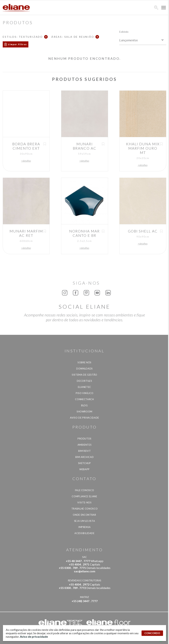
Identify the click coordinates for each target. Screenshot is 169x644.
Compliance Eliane (84, 496)
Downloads (84, 369)
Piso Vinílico (84, 393)
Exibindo (124, 32)
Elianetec (84, 387)
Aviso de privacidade (84, 418)
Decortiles (84, 381)
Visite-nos (84, 502)
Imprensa (84, 527)
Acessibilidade (84, 533)
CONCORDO (152, 633)
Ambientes (85, 445)
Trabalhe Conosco (84, 509)
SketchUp (84, 463)
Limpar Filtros (18, 44)
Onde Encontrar (84, 515)
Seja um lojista (85, 521)
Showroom (84, 412)
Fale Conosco (85, 490)
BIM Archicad (85, 457)
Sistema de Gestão (84, 375)
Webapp (84, 469)
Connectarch (84, 399)
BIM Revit (85, 451)
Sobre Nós (84, 362)
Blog (84, 405)
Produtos (84, 439)
